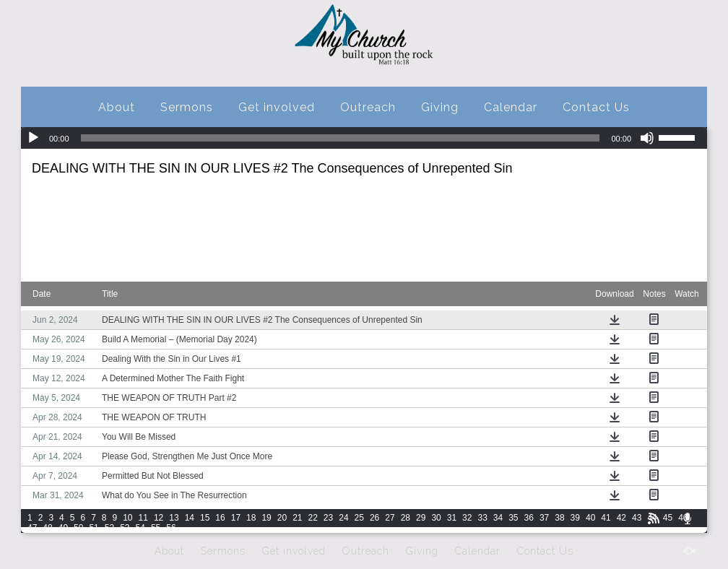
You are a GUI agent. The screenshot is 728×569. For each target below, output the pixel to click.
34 (498, 518)
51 (94, 528)
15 (205, 518)
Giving (440, 107)
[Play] (33, 138)
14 (190, 518)
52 (109, 528)
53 (125, 528)
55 (156, 528)
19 (266, 518)
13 (174, 518)
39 (575, 518)
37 (544, 518)
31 (452, 518)
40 (590, 518)
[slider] (341, 138)
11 (143, 518)
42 (621, 518)
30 (436, 518)
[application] (364, 138)
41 (606, 518)
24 (343, 518)
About (117, 107)
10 (127, 518)
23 (328, 518)
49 (63, 528)
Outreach (368, 107)
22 (313, 518)
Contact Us (596, 107)
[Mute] (647, 138)
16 (220, 518)
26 (374, 518)
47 (32, 528)
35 (513, 518)
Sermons (187, 107)
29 (421, 518)
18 (251, 518)
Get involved (277, 107)
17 (236, 518)
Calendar (511, 107)
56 (171, 528)
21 (297, 518)
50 (78, 528)
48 (47, 528)
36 (529, 518)
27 (390, 518)
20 (282, 518)
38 (559, 518)
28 (406, 518)
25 (359, 518)
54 (140, 528)
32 (467, 518)
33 (482, 518)
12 (159, 518)
